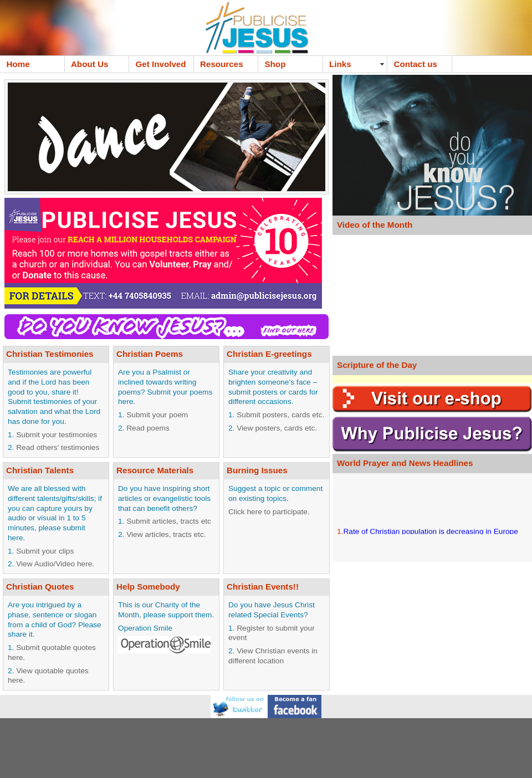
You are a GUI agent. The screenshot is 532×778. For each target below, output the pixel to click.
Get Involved (160, 64)
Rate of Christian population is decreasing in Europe (430, 533)
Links (340, 64)
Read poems (147, 428)
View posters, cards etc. (277, 428)
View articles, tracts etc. (166, 534)
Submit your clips (44, 551)
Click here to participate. (269, 512)
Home (18, 64)
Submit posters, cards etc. (280, 415)
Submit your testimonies (55, 435)
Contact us (415, 64)
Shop (275, 64)
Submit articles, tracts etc (168, 521)
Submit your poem (156, 415)
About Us (90, 64)
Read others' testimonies (57, 447)
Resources (222, 64)
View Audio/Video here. (55, 564)
